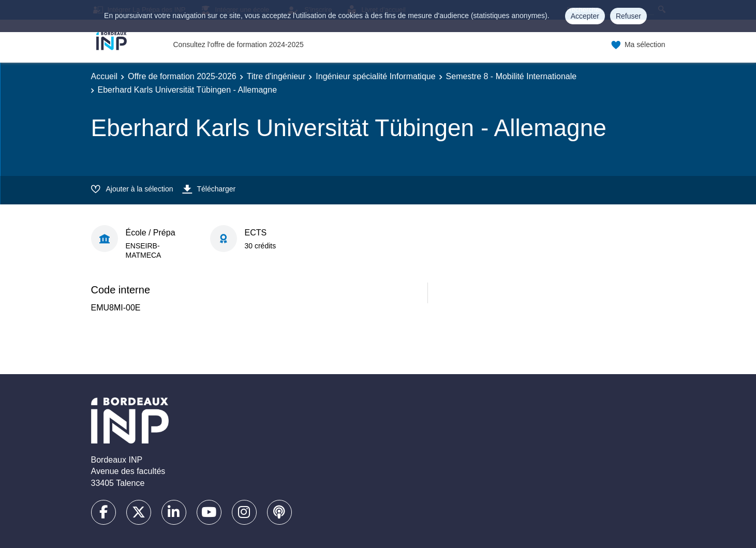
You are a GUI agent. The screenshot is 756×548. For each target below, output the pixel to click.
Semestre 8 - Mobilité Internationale (512, 76)
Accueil (105, 76)
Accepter (585, 16)
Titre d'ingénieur (276, 76)
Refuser (628, 16)
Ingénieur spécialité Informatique (375, 76)
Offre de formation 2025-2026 (182, 76)
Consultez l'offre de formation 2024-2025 (239, 45)
